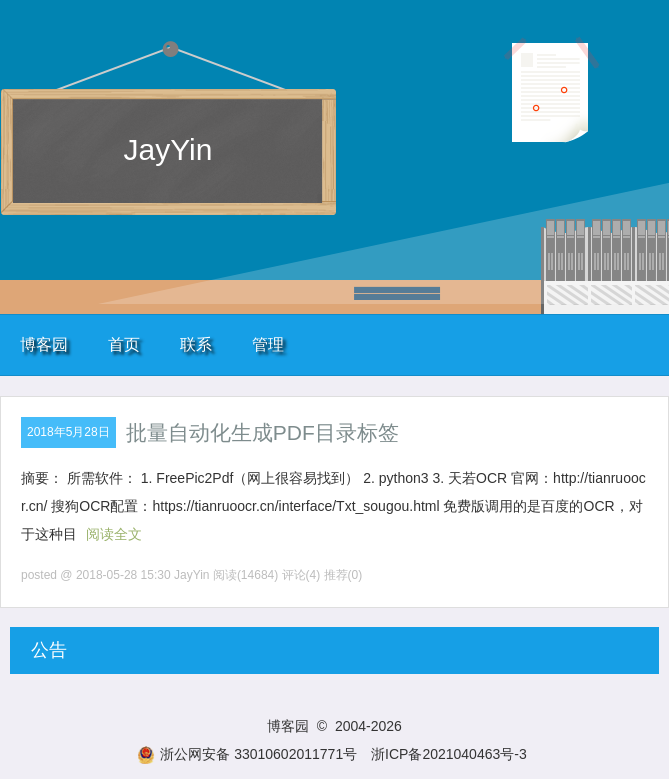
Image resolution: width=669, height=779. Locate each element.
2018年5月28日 (68, 432)
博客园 (44, 344)
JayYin (168, 149)
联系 (196, 344)
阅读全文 (114, 534)
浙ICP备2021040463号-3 (449, 754)
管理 (268, 344)
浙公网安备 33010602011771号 (247, 754)
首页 (124, 344)
